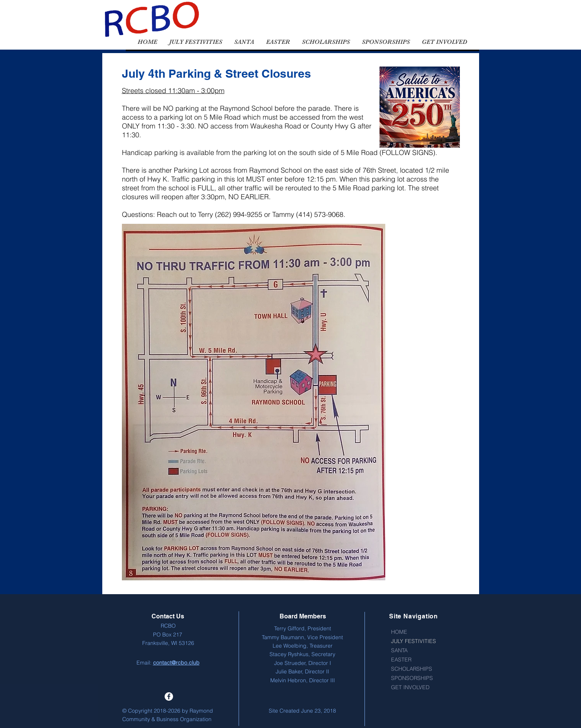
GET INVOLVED (410, 687)
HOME (399, 632)
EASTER (401, 660)
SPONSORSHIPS (412, 678)
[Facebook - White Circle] (169, 696)
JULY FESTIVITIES (414, 641)
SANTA (399, 650)
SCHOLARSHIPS (412, 669)
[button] (196, 42)
